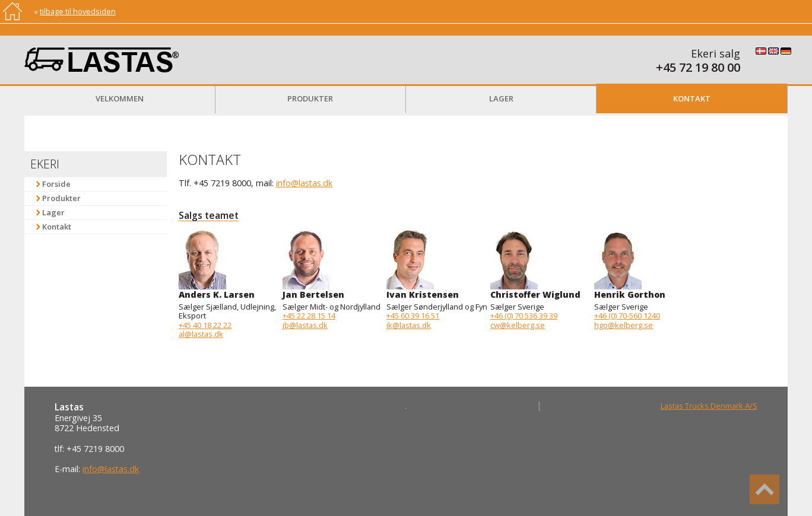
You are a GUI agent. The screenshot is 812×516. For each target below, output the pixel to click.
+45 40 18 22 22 (205, 325)
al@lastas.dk (201, 334)
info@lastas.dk (304, 183)
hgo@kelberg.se (624, 325)
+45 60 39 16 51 (413, 316)
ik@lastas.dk (409, 325)
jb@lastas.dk (305, 325)
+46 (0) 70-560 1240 (627, 316)
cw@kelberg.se (518, 325)
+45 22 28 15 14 (309, 316)
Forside (56, 184)
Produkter (310, 98)
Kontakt (692, 98)
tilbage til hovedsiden (78, 11)
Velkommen (120, 98)
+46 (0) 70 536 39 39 (524, 316)
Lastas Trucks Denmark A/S (709, 406)
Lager (501, 98)
